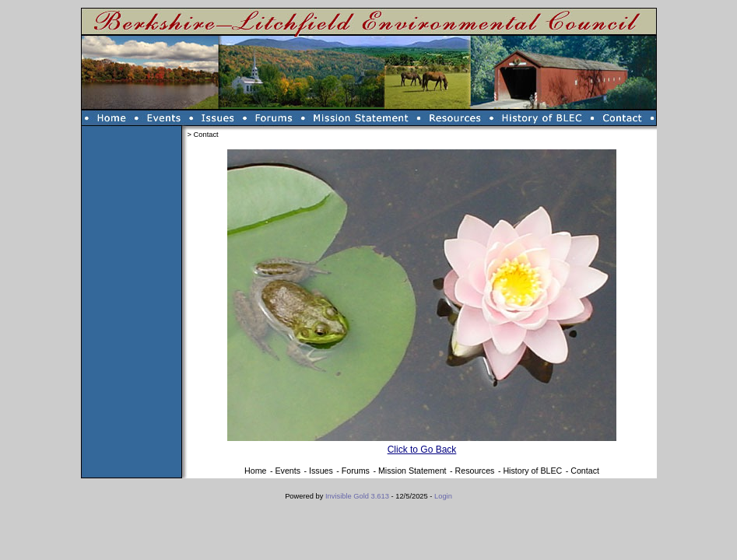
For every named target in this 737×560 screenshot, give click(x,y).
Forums (356, 471)
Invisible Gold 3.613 (358, 496)
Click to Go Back (422, 450)
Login (443, 496)
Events (288, 471)
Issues (321, 471)
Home (255, 471)
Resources (475, 471)
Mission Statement (412, 471)
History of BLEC (532, 471)
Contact (585, 471)
